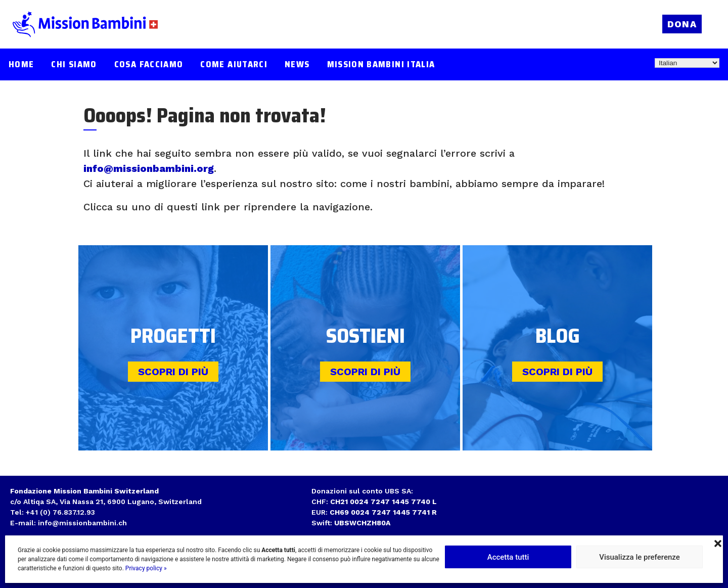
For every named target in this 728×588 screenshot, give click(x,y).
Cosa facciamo (149, 64)
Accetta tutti (508, 557)
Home (21, 64)
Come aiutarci (234, 64)
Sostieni (366, 336)
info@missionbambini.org (149, 168)
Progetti (173, 336)
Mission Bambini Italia (381, 64)
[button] (718, 542)
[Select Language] (687, 63)
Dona (682, 24)
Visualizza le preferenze (640, 557)
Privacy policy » (146, 568)
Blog (558, 336)
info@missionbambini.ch (82, 523)
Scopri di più (173, 372)
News (297, 64)
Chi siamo (74, 64)
